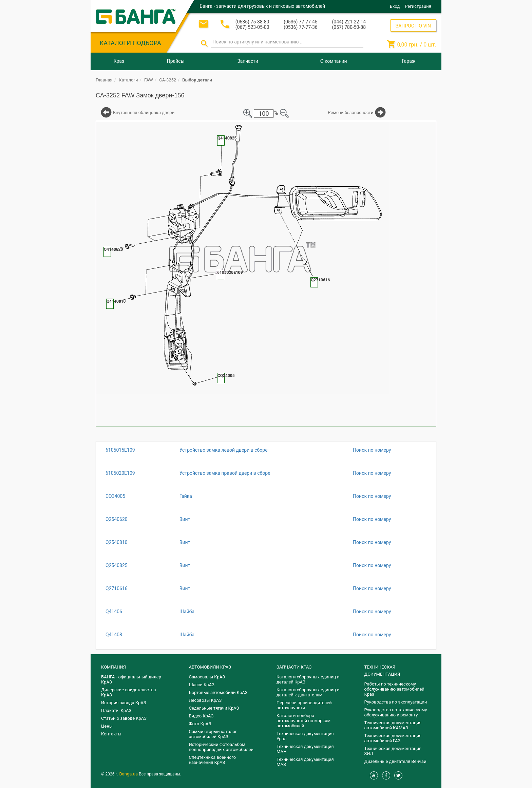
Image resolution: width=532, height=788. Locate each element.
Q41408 (114, 635)
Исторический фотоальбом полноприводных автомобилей (221, 747)
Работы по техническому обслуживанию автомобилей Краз (394, 689)
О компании (334, 61)
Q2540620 (117, 519)
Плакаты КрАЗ (116, 710)
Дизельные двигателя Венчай (395, 761)
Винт (185, 519)
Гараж (408, 61)
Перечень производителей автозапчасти (304, 705)
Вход (395, 6)
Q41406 (114, 612)
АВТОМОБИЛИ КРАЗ (210, 667)
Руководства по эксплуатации (396, 702)
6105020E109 (120, 473)
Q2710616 (117, 588)
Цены (107, 726)
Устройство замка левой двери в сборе (224, 450)
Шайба (187, 612)
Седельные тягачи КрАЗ (214, 708)
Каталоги (128, 80)
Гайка (186, 496)
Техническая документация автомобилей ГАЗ (393, 738)
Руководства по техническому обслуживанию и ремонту (396, 712)
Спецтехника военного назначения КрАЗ (213, 760)
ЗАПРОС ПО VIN (413, 26)
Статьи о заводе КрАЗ (124, 718)
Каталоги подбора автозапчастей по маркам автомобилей (303, 721)
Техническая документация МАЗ (305, 762)
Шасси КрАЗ (202, 685)
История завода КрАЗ (124, 703)
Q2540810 (117, 542)
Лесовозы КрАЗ (205, 700)
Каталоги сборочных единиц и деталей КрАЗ (308, 679)
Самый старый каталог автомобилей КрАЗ (213, 734)
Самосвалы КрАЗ (207, 677)
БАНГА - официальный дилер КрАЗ (131, 679)
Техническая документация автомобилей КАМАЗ (393, 725)
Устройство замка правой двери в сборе (225, 473)
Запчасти (248, 61)
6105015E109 (120, 450)
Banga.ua (129, 774)
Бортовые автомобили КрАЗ (218, 692)
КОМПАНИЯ (113, 667)
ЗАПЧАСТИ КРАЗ (294, 667)
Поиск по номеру (372, 450)
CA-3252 (168, 80)
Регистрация (418, 6)
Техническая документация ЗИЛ (393, 751)
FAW (149, 80)
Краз (119, 61)
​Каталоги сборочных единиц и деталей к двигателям (308, 692)
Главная (104, 80)
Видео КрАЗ (201, 716)
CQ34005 (115, 496)
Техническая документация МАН (305, 749)
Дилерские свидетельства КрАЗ (129, 692)
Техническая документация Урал (305, 736)
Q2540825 (117, 565)
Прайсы (176, 61)
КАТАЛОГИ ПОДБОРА (130, 43)
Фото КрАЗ (200, 724)
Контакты (111, 734)
